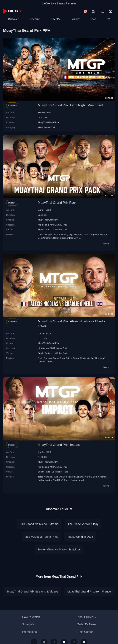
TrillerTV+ (56, 19)
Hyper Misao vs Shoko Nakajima (59, 549)
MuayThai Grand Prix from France (89, 591)
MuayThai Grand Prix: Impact (59, 445)
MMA (40, 127)
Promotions (29, 632)
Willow (76, 19)
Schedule (34, 19)
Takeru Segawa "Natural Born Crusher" (88, 477)
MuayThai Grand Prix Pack (57, 203)
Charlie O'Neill (45, 361)
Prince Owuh (72, 358)
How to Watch (31, 617)
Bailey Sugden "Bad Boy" (66, 238)
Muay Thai (50, 127)
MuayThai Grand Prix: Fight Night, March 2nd (70, 105)
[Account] (111, 11)
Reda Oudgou (45, 235)
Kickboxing (43, 225)
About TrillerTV (87, 617)
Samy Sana (59, 358)
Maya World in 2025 (80, 537)
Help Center (85, 632)
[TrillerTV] (12, 11)
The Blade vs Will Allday (83, 524)
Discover (13, 19)
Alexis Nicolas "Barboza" (92, 358)
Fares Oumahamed (74, 480)
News (93, 19)
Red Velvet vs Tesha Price (42, 537)
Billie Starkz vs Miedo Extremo (39, 524)
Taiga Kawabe (60, 235)
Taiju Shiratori (75, 235)
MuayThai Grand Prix (48, 122)
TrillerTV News (87, 624)
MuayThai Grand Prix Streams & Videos (33, 591)
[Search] (102, 11)
